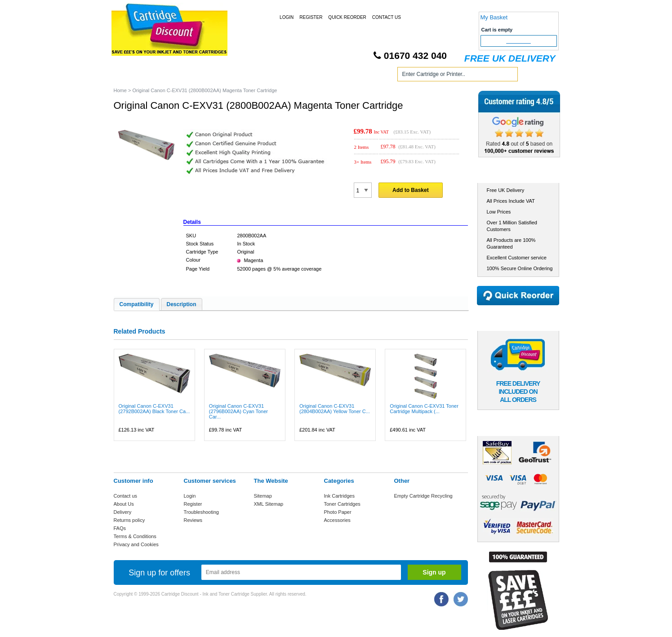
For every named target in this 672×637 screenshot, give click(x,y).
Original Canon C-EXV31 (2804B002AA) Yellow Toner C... (335, 409)
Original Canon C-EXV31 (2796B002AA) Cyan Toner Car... (238, 411)
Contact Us (387, 17)
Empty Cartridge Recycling (423, 496)
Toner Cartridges (249, 76)
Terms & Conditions (135, 536)
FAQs (120, 528)
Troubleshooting (201, 512)
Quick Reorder (347, 17)
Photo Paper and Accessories (338, 76)
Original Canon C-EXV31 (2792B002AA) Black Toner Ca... (154, 409)
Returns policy (129, 520)
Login (287, 17)
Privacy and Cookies (136, 544)
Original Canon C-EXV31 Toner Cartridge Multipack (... (424, 409)
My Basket (494, 17)
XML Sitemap (269, 504)
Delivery (123, 512)
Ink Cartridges (183, 76)
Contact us (126, 496)
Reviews (193, 520)
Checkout (518, 41)
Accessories (337, 520)
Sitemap (263, 496)
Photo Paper (338, 512)
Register (311, 17)
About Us (124, 504)
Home (131, 76)
